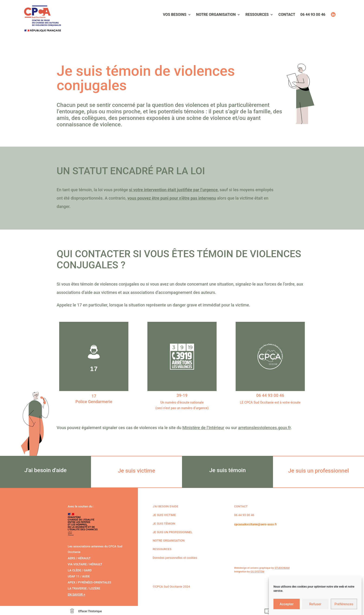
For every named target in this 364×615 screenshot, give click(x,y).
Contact (287, 15)
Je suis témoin (164, 524)
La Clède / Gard (80, 570)
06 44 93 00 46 (313, 15)
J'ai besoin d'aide (166, 506)
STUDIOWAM (282, 568)
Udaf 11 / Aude (79, 576)
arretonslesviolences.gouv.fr (264, 428)
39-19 (182, 395)
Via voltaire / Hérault (85, 564)
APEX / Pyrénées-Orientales (89, 582)
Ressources (257, 15)
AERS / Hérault (79, 558)
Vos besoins (175, 15)
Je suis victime (164, 515)
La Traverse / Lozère (84, 588)
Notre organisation (216, 15)
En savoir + (76, 594)
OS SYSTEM (257, 572)
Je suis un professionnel (173, 532)
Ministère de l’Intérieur (203, 428)
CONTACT (241, 506)
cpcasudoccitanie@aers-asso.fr (255, 524)
